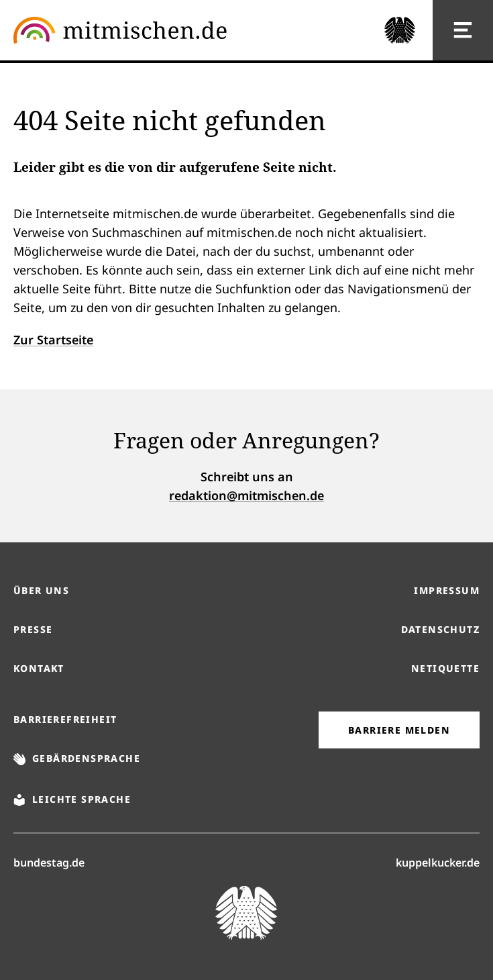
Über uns (41, 590)
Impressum (447, 590)
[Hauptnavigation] (463, 30)
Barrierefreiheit (65, 719)
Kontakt (39, 668)
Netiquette (445, 668)
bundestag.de (49, 862)
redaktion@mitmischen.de (246, 495)
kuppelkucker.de (438, 862)
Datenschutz (440, 629)
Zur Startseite (53, 340)
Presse (33, 629)
